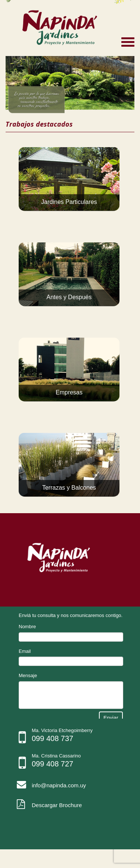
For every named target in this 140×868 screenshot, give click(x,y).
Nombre (27, 627)
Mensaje (28, 675)
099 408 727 (52, 764)
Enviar (111, 718)
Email (25, 651)
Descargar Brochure (57, 805)
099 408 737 (52, 738)
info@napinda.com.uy (59, 785)
